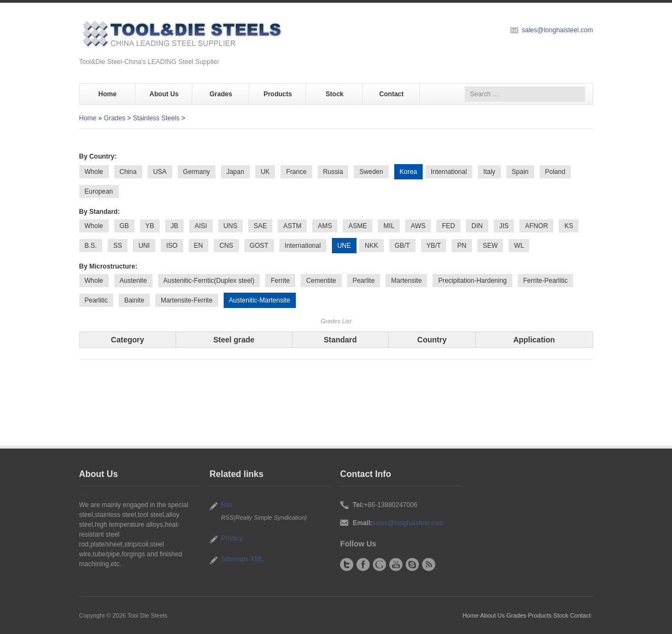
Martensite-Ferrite (187, 300)
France (296, 172)
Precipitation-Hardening (472, 281)
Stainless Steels (156, 118)
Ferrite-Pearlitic (545, 281)
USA (160, 172)
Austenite (133, 281)
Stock (335, 94)
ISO (172, 246)
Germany (197, 172)
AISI (201, 226)
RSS (429, 565)
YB (150, 226)
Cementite (321, 281)
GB (124, 226)
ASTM (292, 226)
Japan (235, 172)
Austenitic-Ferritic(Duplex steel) (209, 281)
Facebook (363, 565)
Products (278, 94)
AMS (325, 226)
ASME (358, 226)
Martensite (406, 281)
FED (448, 226)
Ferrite (280, 281)
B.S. (91, 246)
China (128, 172)
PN (462, 246)
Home (107, 94)
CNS (226, 246)
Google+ (379, 565)
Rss (227, 505)
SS (118, 246)
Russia (333, 172)
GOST (259, 246)
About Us (164, 94)
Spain (520, 172)
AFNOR (536, 226)
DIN (477, 226)
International (449, 172)
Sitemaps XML (242, 559)
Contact (392, 94)
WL (519, 246)
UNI (144, 246)
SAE (260, 226)
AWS (418, 226)
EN (199, 246)
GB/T (402, 246)
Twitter (347, 565)
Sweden (371, 172)
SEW (490, 246)
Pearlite (364, 281)
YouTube (396, 565)
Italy (489, 172)
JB (174, 226)
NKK (372, 246)
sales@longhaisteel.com (557, 30)
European (99, 191)
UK (265, 172)
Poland (555, 172)
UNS (230, 226)
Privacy (232, 538)
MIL (389, 226)
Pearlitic (97, 300)
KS (569, 226)
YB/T (434, 246)
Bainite (134, 300)
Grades (221, 94)
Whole (94, 172)
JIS (504, 226)
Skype (412, 565)
